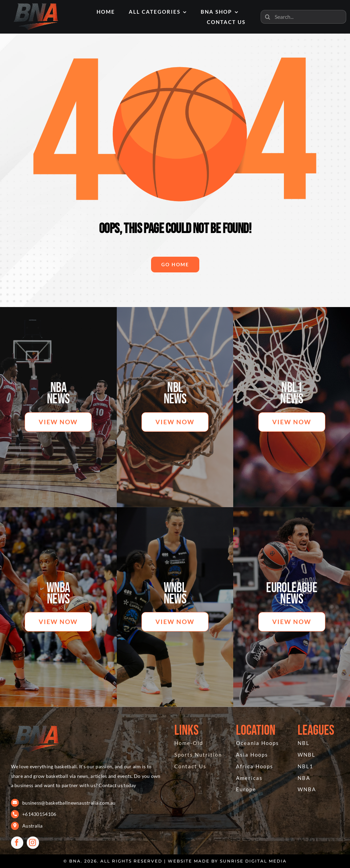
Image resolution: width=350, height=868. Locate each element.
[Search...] (303, 17)
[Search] (267, 17)
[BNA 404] (37, 725)
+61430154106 (39, 814)
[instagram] (33, 843)
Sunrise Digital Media (253, 861)
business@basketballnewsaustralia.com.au (69, 803)
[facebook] (17, 843)
